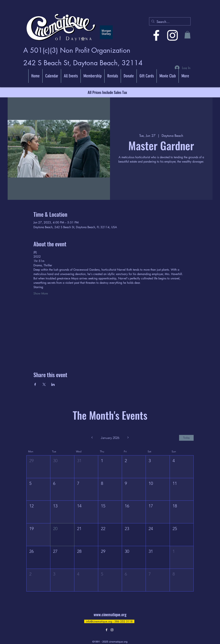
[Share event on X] (44, 384)
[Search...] (170, 22)
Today (186, 438)
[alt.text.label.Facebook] (156, 35)
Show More (41, 293)
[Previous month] (92, 438)
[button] (187, 35)
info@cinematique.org (99, 621)
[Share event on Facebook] (35, 384)
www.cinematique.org (110, 614)
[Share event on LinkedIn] (53, 384)
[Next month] (128, 438)
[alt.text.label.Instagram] (172, 35)
